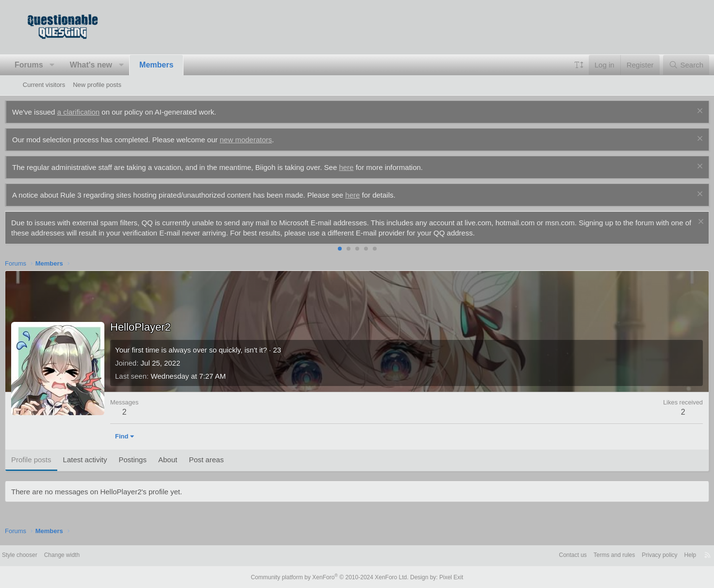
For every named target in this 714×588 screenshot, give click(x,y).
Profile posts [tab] (49, 460)
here (364, 167)
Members (174, 65)
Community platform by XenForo (332, 577)
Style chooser (46, 555)
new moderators (264, 140)
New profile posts (97, 85)
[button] (70, 65)
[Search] (668, 65)
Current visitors (44, 85)
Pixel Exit (443, 577)
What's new (108, 65)
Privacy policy (631, 555)
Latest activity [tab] (103, 460)
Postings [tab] (150, 460)
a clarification (96, 112)
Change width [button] (92, 555)
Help (664, 555)
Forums (47, 65)
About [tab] (186, 460)
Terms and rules (582, 555)
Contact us (538, 555)
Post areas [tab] (224, 460)
